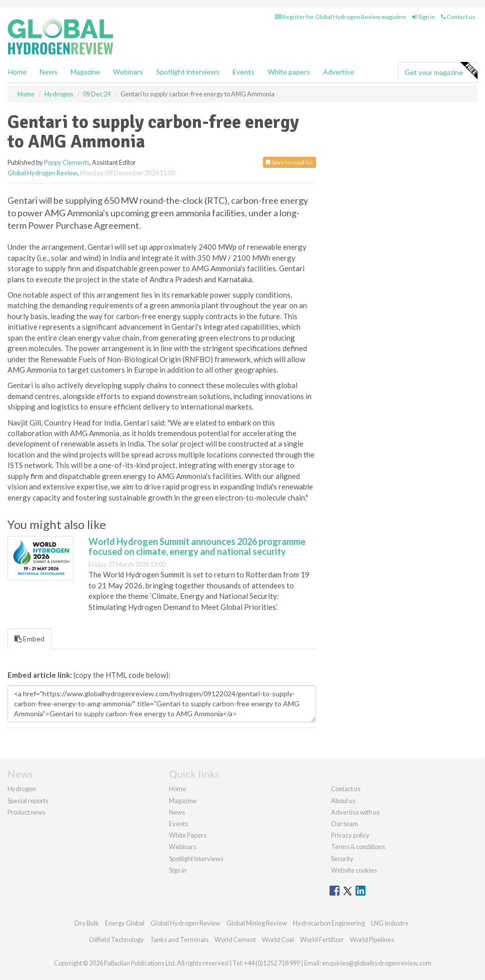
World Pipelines (372, 940)
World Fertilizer (322, 940)
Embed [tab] (29, 639)
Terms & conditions (358, 847)
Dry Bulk (87, 923)
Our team (344, 824)
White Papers (188, 835)
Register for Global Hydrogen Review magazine (340, 17)
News (177, 812)
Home (17, 72)
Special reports (28, 801)
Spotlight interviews (188, 72)
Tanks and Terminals (179, 940)
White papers (289, 72)
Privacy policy (350, 835)
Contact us (458, 17)
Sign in (423, 17)
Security (342, 859)
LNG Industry (390, 923)
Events (243, 72)
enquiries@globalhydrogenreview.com (377, 963)
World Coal (278, 940)
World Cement (235, 940)
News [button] (48, 72)
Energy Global (125, 923)
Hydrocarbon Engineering (329, 923)
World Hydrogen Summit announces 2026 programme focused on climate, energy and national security (197, 546)
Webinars (128, 72)
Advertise (338, 72)
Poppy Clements (67, 162)
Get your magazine (441, 71)
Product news (26, 812)
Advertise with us (355, 812)
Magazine (85, 72)
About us (343, 801)
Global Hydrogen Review (42, 173)
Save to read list (289, 162)
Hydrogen (22, 789)
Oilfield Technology (116, 940)
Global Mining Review (257, 923)
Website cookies (354, 870)
